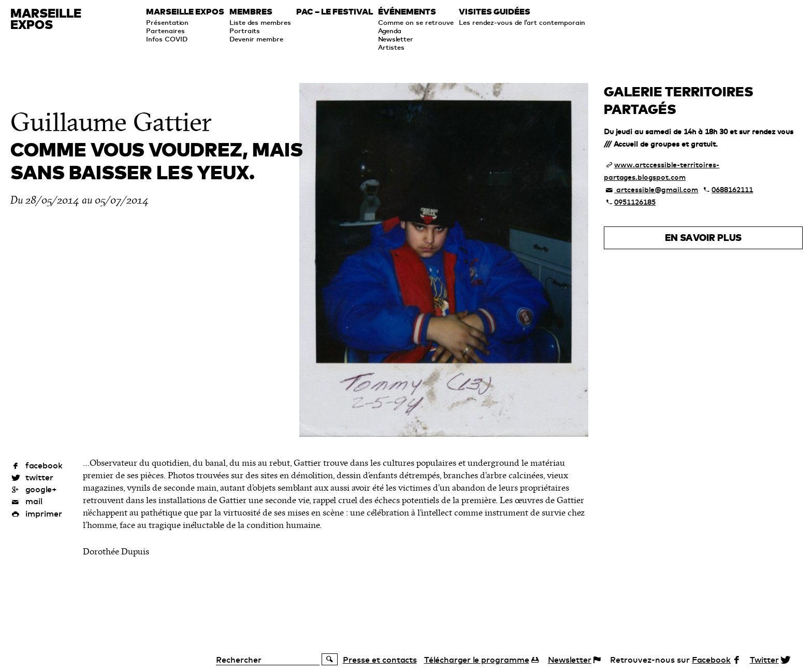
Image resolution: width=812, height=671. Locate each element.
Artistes (391, 47)
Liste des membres (260, 22)
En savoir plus (703, 238)
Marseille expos (185, 12)
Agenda (390, 31)
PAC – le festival (335, 12)
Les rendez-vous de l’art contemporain (522, 22)
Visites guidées (495, 12)
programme (477, 660)
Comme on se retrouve (416, 22)
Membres (251, 12)
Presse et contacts (380, 660)
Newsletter (396, 39)
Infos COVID (167, 39)
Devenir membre (256, 39)
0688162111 (732, 190)
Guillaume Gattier (111, 122)
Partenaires (165, 31)
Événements (407, 12)
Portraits (245, 31)
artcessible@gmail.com (656, 190)
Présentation (167, 22)
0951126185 (635, 202)
